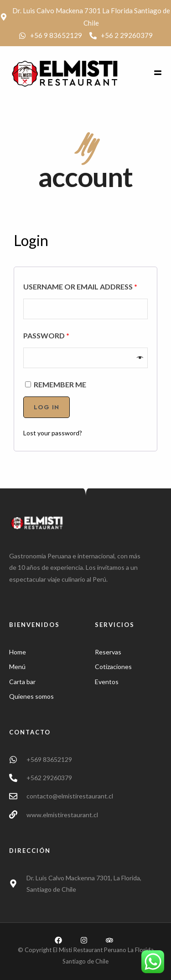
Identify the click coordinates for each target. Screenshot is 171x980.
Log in (47, 407)
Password (46, 335)
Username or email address (80, 287)
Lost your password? (53, 433)
